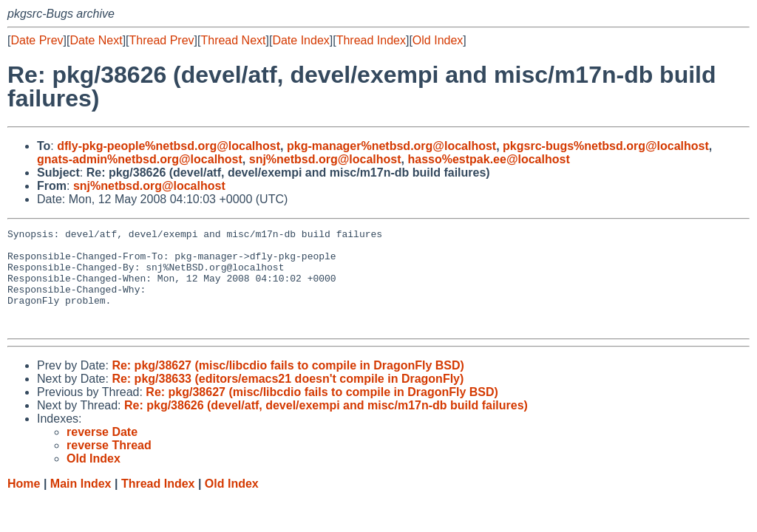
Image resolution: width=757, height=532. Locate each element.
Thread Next (233, 40)
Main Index (81, 504)
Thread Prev (162, 40)
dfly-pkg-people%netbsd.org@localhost (169, 146)
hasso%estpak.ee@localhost (488, 159)
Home (24, 504)
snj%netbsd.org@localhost (325, 159)
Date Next (96, 40)
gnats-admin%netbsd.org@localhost (140, 159)
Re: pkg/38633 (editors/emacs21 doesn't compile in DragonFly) (288, 399)
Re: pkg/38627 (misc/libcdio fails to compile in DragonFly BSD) (288, 385)
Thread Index (371, 40)
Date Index (301, 40)
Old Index (438, 40)
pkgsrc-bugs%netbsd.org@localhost (606, 146)
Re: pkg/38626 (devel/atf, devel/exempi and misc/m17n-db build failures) (326, 425)
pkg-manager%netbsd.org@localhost (391, 146)
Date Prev (37, 40)
